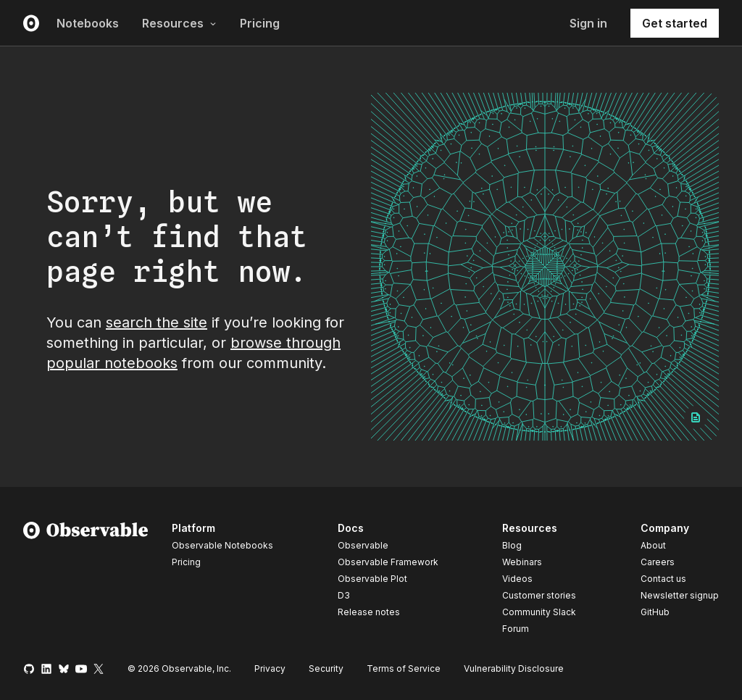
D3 (344, 595)
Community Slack (539, 612)
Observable (363, 545)
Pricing (260, 23)
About (653, 545)
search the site (157, 322)
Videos (517, 579)
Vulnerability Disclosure (514, 668)
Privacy (270, 668)
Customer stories (539, 595)
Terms (404, 668)
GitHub (655, 612)
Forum (516, 629)
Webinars (522, 562)
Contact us (663, 579)
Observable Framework (388, 562)
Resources (179, 23)
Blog (512, 545)
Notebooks (88, 23)
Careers (658, 562)
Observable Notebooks (222, 545)
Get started (675, 23)
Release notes (369, 612)
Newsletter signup (680, 596)
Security (326, 668)
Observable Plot (372, 579)
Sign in (588, 23)
